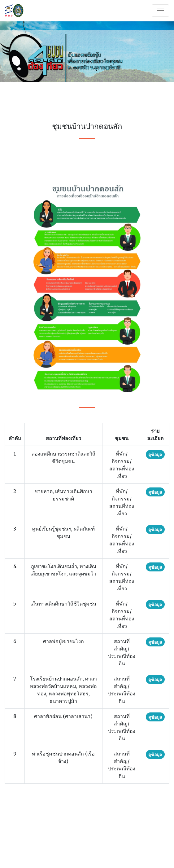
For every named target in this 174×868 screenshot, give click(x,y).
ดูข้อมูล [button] (155, 454)
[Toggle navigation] (160, 11)
